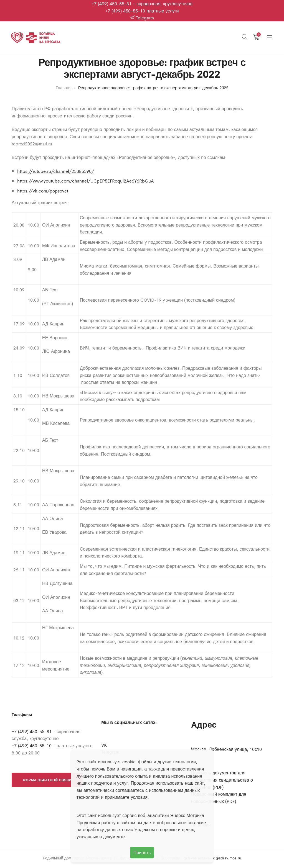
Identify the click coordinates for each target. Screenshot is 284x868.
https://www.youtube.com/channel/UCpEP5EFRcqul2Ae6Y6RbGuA (86, 182)
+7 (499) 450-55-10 (125, 11)
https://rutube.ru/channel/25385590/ (56, 173)
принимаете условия (126, 797)
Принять (142, 852)
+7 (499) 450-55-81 (111, 3)
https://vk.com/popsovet (43, 192)
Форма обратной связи (47, 782)
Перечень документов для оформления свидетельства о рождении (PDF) (222, 781)
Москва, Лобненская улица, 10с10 (227, 751)
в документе (112, 837)
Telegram (142, 18)
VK (104, 747)
